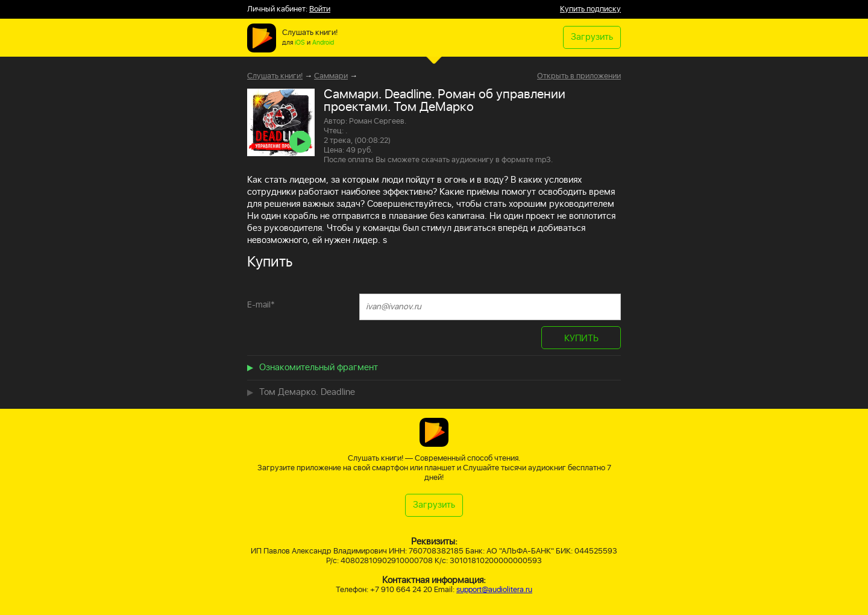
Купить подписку (590, 9)
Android (323, 43)
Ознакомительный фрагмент (319, 367)
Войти (320, 9)
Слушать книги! (275, 76)
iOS (300, 43)
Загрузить (592, 37)
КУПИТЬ (581, 339)
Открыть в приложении (579, 77)
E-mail (261, 305)
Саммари (331, 76)
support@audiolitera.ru (494, 590)
